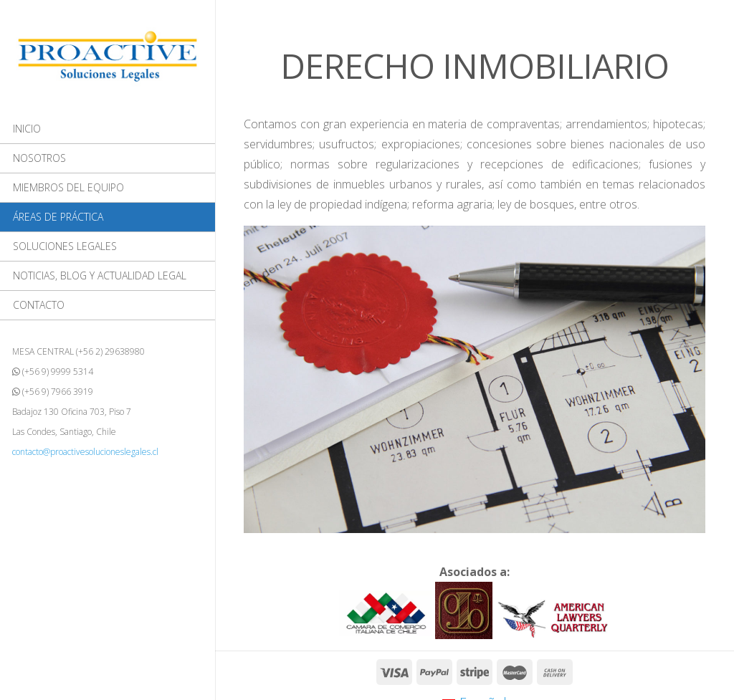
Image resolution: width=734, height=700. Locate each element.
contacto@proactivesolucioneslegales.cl (85, 452)
